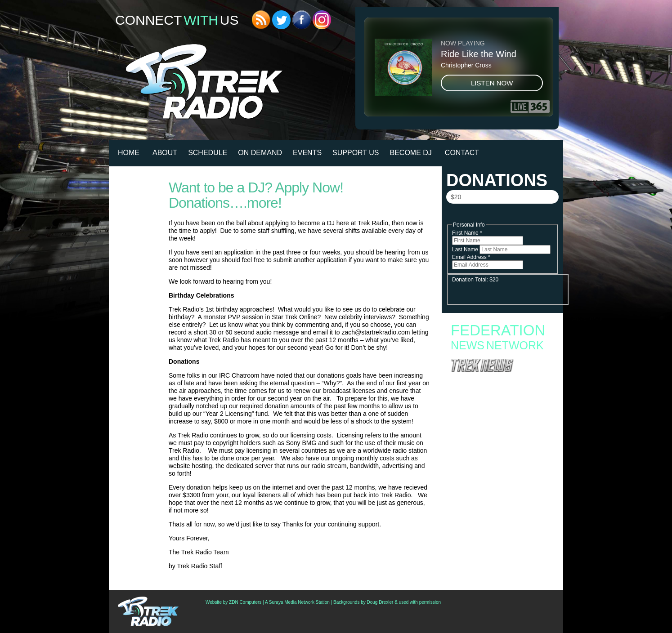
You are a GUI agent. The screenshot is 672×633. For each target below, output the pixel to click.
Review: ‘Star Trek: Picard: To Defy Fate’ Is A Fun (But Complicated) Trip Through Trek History (500, 508)
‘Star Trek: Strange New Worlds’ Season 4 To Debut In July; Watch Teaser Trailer (500, 539)
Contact (462, 153)
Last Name (466, 250)
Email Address (471, 257)
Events (307, 153)
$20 (456, 197)
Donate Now (502, 216)
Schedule (208, 153)
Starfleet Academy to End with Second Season (502, 430)
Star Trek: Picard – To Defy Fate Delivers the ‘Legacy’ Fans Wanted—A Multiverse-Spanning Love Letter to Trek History (502, 384)
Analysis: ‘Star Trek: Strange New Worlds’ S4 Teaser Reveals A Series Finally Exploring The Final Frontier (501, 491)
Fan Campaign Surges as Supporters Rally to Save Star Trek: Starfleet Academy (500, 421)
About (165, 153)
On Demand (260, 153)
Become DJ (411, 153)
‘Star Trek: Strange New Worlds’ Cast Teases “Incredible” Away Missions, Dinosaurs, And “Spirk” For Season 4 (500, 525)
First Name (467, 233)
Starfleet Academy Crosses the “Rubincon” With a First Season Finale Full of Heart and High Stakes (499, 442)
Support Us (356, 153)
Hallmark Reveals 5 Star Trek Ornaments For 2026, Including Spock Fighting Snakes (500, 477)
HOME (129, 153)
